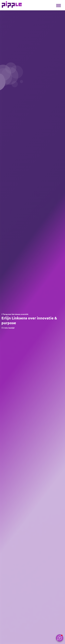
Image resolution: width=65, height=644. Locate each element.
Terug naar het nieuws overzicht (15, 314)
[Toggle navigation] (58, 5)
